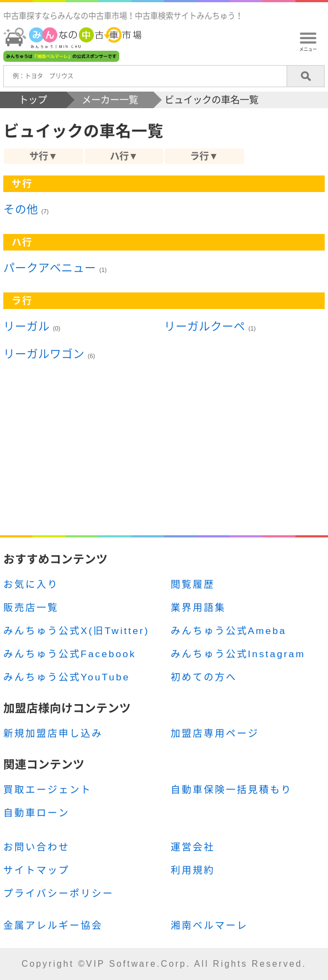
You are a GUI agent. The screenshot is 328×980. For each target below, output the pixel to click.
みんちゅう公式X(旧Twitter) (76, 631)
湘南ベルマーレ (209, 925)
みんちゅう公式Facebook (70, 654)
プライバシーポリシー (59, 893)
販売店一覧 (31, 608)
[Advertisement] (164, 456)
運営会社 (193, 847)
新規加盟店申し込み (53, 733)
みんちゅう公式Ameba (229, 631)
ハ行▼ (124, 156)
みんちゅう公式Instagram (238, 654)
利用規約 (193, 870)
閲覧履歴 (193, 584)
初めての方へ (204, 677)
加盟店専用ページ (215, 733)
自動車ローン (36, 813)
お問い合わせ (36, 847)
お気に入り (31, 584)
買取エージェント (47, 790)
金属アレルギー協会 (53, 925)
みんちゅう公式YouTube (67, 677)
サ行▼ (43, 156)
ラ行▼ (204, 156)
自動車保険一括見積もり (231, 790)
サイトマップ (36, 870)
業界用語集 (198, 608)
